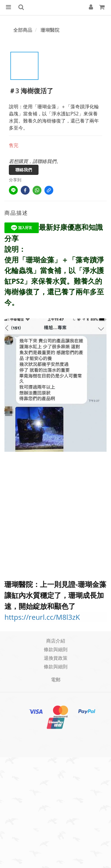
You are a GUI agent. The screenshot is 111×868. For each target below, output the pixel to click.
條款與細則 (56, 649)
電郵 (56, 680)
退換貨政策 (56, 658)
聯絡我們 (24, 170)
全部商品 (23, 30)
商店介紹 (56, 641)
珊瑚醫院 (50, 30)
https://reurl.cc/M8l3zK (42, 617)
